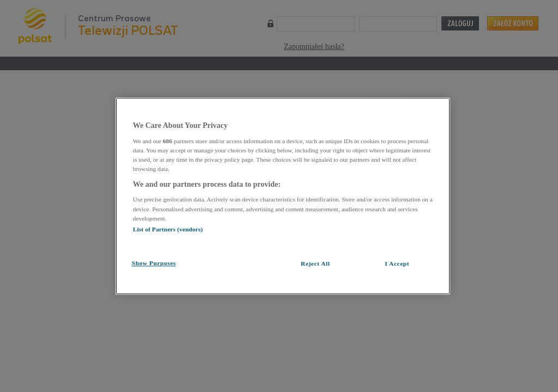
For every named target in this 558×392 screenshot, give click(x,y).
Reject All (315, 264)
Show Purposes (154, 263)
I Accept (397, 264)
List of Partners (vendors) (168, 229)
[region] (283, 196)
